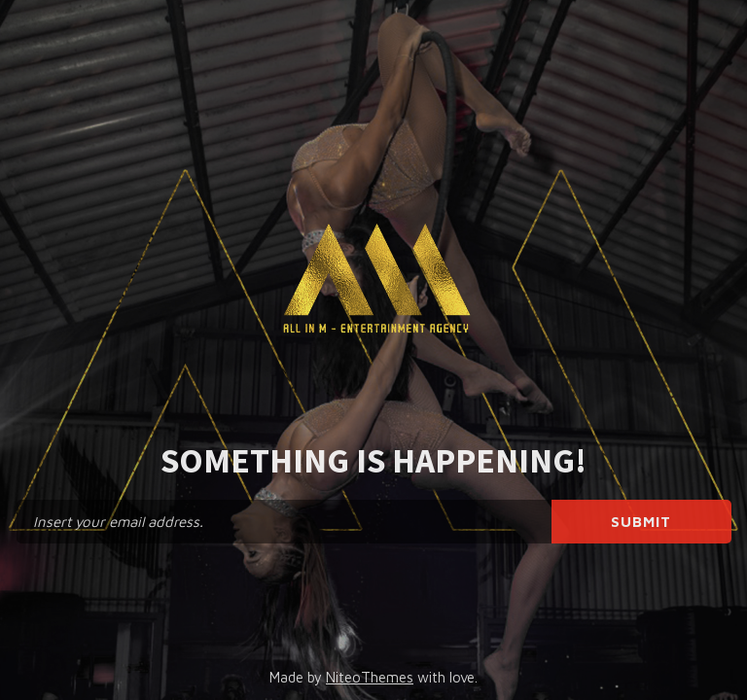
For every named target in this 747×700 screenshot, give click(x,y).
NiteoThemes (370, 677)
